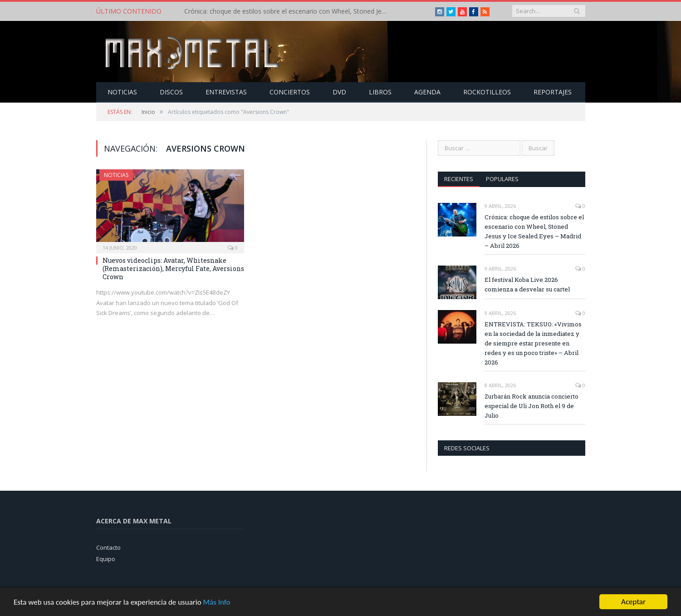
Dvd (339, 92)
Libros (380, 92)
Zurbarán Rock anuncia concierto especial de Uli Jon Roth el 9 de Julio (532, 406)
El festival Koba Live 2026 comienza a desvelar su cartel (527, 284)
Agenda (427, 92)
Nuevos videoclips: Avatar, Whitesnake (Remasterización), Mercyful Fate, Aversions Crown (173, 269)
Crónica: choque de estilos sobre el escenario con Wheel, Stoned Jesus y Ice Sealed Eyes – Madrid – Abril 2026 (289, 11)
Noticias (122, 92)
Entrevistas (226, 92)
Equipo (106, 559)
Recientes (459, 179)
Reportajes (553, 92)
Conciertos (290, 92)
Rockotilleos (487, 92)
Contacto (108, 547)
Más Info (216, 604)
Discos (171, 92)
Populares (502, 179)
